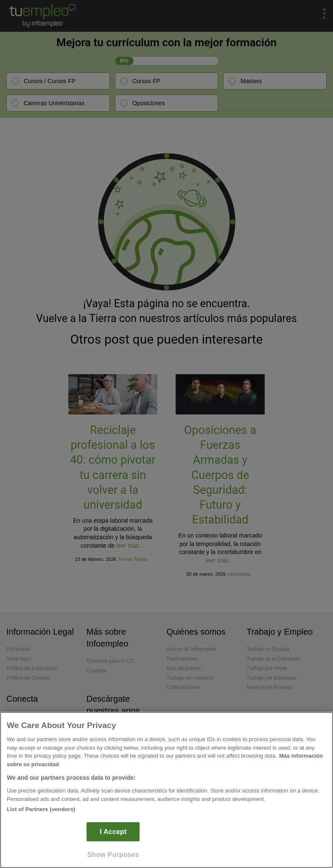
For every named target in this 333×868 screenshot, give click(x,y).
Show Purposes (113, 855)
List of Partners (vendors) (41, 809)
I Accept (113, 832)
